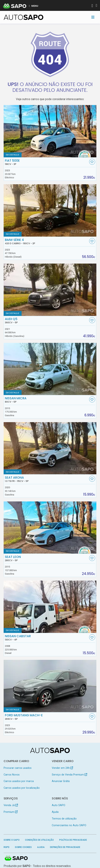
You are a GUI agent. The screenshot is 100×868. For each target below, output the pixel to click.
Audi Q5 (47, 321)
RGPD (7, 847)
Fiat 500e (47, 162)
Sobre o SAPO (12, 840)
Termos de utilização (64, 819)
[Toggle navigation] (93, 17)
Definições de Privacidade (65, 847)
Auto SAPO (59, 805)
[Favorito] (92, 162)
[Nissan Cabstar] (50, 607)
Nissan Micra (47, 400)
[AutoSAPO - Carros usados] (24, 17)
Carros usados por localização (22, 788)
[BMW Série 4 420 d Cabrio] (50, 210)
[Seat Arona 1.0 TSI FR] (50, 448)
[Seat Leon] (50, 527)
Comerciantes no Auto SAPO (69, 825)
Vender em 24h (62, 768)
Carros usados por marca (19, 781)
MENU (35, 6)
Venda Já (11, 805)
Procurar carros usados (18, 768)
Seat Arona (47, 479)
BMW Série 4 (47, 241)
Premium (11, 812)
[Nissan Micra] (50, 369)
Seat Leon (47, 558)
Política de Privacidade (73, 840)
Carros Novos (12, 775)
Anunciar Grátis (61, 781)
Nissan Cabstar (47, 638)
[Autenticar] (92, 6)
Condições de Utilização (39, 840)
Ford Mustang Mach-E (47, 717)
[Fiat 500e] (50, 131)
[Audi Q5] (50, 290)
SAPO (16, 858)
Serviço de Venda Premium (69, 775)
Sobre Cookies (23, 847)
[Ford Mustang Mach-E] (50, 686)
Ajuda (55, 812)
